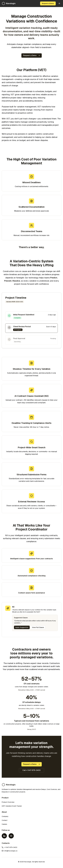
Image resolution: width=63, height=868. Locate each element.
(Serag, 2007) (31, 729)
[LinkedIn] (4, 836)
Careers (4, 824)
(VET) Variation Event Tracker (12, 806)
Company (5, 816)
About (4, 812)
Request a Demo (48, 3)
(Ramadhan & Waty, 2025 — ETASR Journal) (32, 690)
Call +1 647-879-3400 (31, 770)
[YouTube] (11, 836)
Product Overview (8, 802)
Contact (5, 820)
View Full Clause (38, 627)
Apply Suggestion (22, 627)
